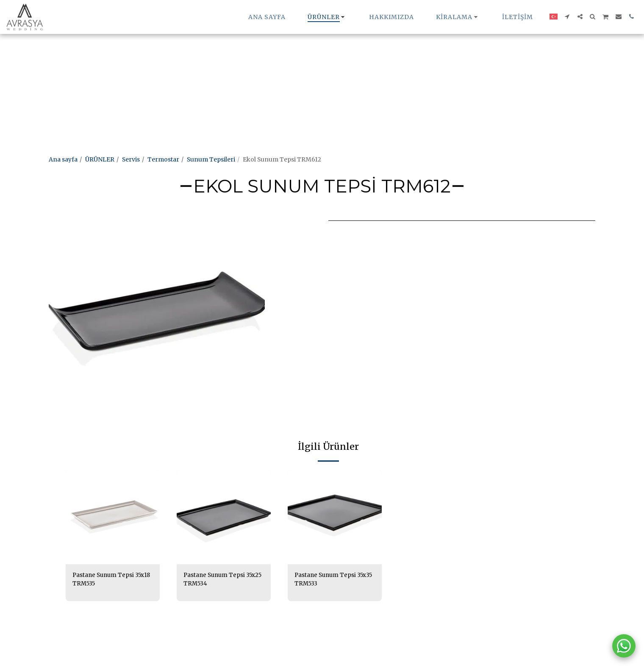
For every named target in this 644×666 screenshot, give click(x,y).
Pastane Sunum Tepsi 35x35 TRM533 (326, 580)
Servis (131, 159)
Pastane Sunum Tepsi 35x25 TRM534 (215, 580)
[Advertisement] (254, 59)
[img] (113, 517)
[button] (458, 17)
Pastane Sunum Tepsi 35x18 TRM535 (104, 580)
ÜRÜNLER (100, 159)
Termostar (163, 159)
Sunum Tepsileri (211, 159)
